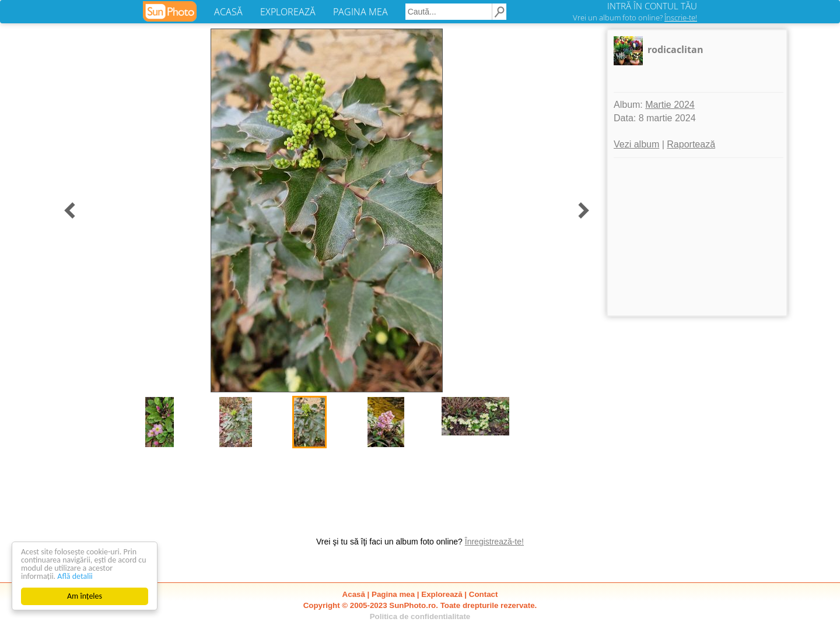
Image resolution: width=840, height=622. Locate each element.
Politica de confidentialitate (420, 616)
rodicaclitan (675, 50)
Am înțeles (85, 596)
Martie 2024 (670, 105)
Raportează (691, 144)
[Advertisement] (697, 237)
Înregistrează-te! (494, 542)
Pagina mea (393, 594)
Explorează (442, 594)
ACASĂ (228, 12)
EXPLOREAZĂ (288, 12)
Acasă (354, 594)
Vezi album (636, 144)
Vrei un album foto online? (635, 17)
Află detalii (75, 576)
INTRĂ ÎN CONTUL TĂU (652, 6)
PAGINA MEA (360, 12)
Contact (484, 594)
